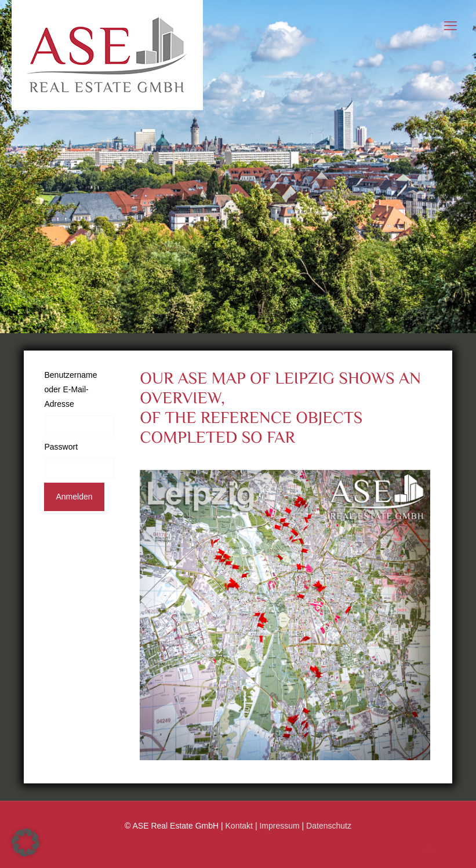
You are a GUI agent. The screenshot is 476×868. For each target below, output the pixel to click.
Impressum (279, 826)
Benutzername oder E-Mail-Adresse (70, 389)
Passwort (61, 447)
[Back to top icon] (428, 849)
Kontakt (239, 826)
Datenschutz (329, 826)
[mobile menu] (450, 26)
